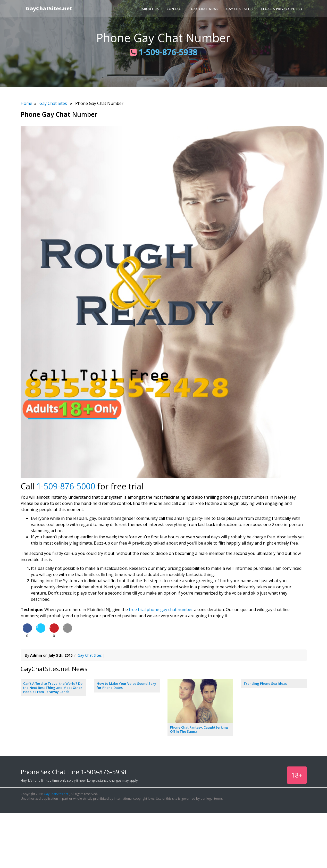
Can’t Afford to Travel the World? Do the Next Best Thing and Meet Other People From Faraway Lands (53, 687)
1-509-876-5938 (163, 52)
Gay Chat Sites (240, 9)
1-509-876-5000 (66, 486)
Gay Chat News (205, 9)
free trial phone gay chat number (161, 610)
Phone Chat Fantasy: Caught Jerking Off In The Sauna (199, 729)
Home (26, 103)
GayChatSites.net (49, 8)
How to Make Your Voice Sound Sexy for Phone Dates (126, 686)
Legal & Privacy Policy (282, 9)
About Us (150, 9)
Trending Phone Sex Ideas (265, 683)
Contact (175, 9)
